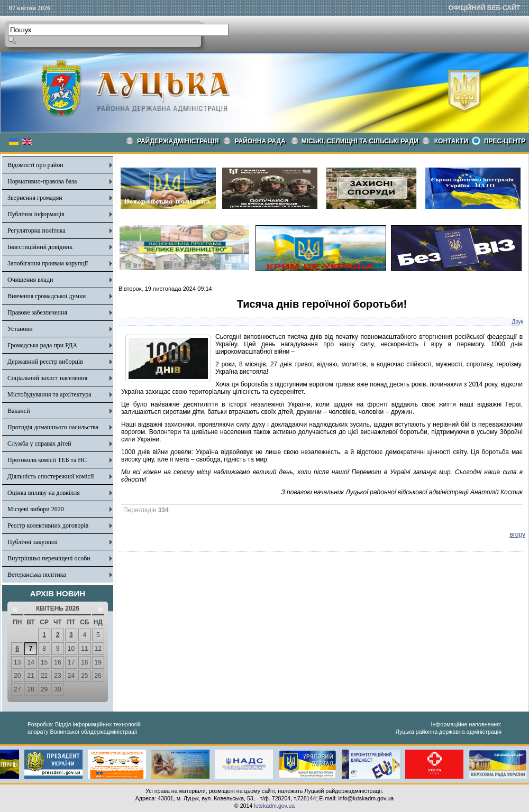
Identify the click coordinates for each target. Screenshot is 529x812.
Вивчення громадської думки (47, 296)
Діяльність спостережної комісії (51, 476)
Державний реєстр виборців (45, 362)
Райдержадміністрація (178, 141)
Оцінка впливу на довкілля (44, 493)
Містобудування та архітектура (49, 394)
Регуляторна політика (37, 230)
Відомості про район (35, 165)
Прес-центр (505, 141)
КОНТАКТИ (451, 141)
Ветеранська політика (37, 575)
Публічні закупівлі (33, 542)
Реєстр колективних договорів (48, 525)
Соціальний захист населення (47, 378)
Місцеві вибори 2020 (36, 509)
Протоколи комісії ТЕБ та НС (47, 460)
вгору (517, 534)
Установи (20, 329)
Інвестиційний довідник (40, 247)
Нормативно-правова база (42, 181)
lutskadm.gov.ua (274, 806)
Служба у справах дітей (39, 444)
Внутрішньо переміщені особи (49, 558)
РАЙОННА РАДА (260, 141)
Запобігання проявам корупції (48, 263)
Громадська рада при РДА (42, 345)
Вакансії (19, 411)
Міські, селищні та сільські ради (360, 141)
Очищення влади (30, 280)
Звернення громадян (35, 198)
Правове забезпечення (37, 312)
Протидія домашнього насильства (53, 427)
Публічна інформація (36, 214)
